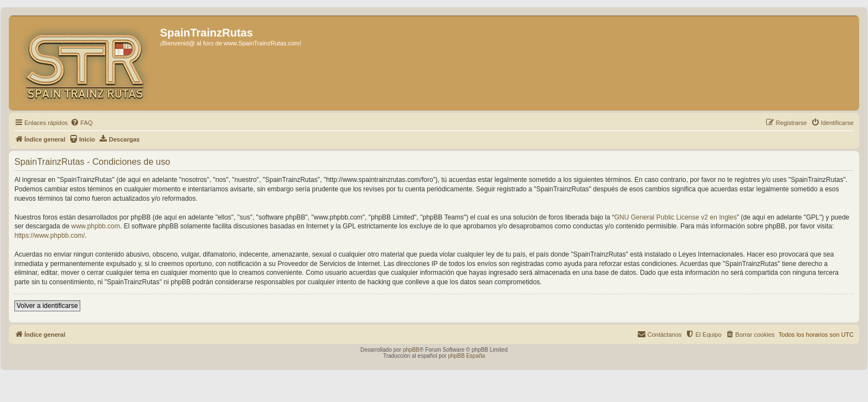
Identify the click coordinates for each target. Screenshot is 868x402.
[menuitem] (81, 123)
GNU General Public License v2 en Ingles (676, 217)
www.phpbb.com (96, 226)
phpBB (411, 350)
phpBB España (466, 356)
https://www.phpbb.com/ (50, 236)
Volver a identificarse (47, 306)
